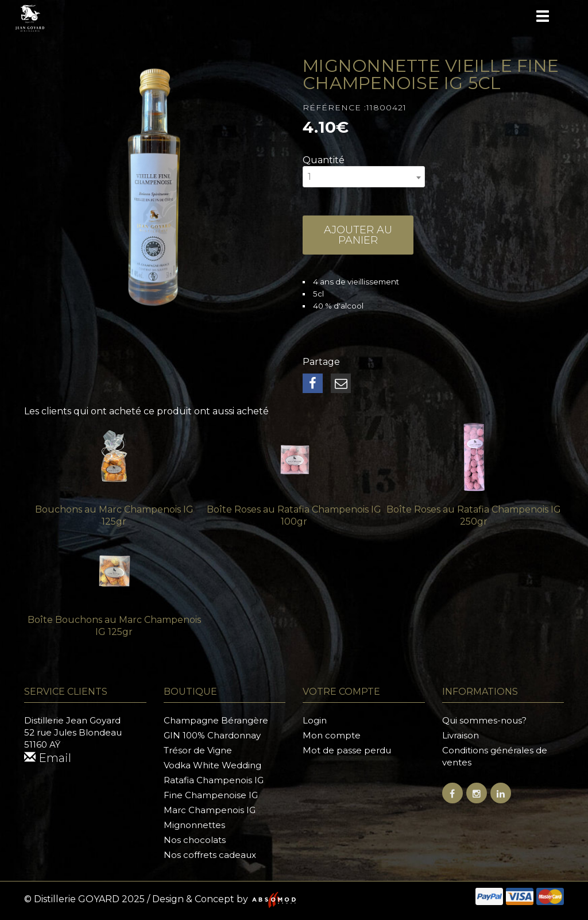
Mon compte (332, 735)
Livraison (461, 735)
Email (48, 758)
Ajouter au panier (358, 235)
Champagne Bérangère (216, 720)
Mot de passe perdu (347, 750)
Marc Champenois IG (210, 810)
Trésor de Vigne (198, 750)
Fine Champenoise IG (211, 795)
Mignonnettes (194, 825)
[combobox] (364, 177)
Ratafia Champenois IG (214, 780)
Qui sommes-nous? (484, 720)
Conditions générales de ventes (495, 756)
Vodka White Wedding (212, 765)
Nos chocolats (195, 840)
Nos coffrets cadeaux (210, 855)
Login (315, 720)
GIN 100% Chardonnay (212, 735)
